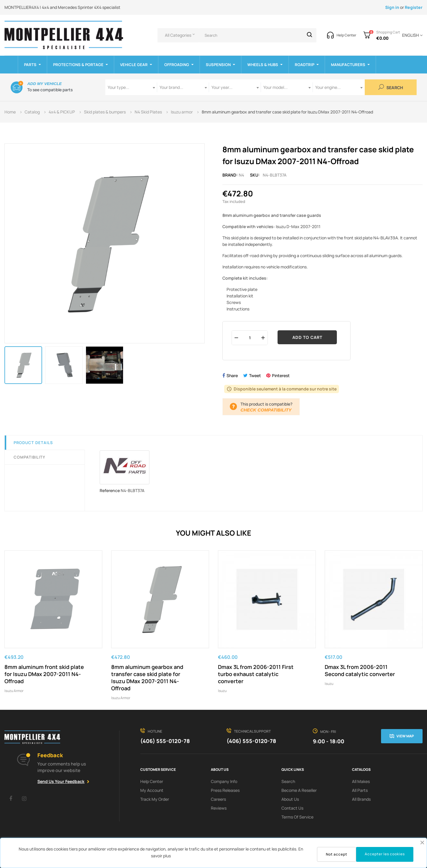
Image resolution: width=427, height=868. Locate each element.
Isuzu (222, 691)
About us (290, 799)
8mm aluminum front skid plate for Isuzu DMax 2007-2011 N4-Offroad (44, 674)
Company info (224, 781)
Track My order (155, 799)
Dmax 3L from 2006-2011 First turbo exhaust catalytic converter (256, 674)
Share (232, 375)
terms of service (297, 817)
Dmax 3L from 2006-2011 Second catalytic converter (360, 670)
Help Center (152, 781)
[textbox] (131, 87)
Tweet (255, 375)
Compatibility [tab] (30, 457)
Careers (218, 799)
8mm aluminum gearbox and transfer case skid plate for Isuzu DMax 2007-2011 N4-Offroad (147, 678)
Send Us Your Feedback (61, 781)
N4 (241, 175)
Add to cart (307, 337)
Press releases (225, 790)
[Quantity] (250, 338)
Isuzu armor (14, 691)
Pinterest (281, 375)
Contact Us (292, 808)
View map (405, 736)
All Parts (360, 790)
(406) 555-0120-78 (165, 741)
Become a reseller (299, 790)
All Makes (361, 781)
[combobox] (131, 87)
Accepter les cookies (385, 854)
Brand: (230, 175)
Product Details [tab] (33, 443)
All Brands (361, 799)
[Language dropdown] (411, 35)
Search (391, 87)
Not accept (337, 854)
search (288, 781)
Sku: (255, 175)
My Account (152, 790)
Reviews (219, 808)
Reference (110, 490)
